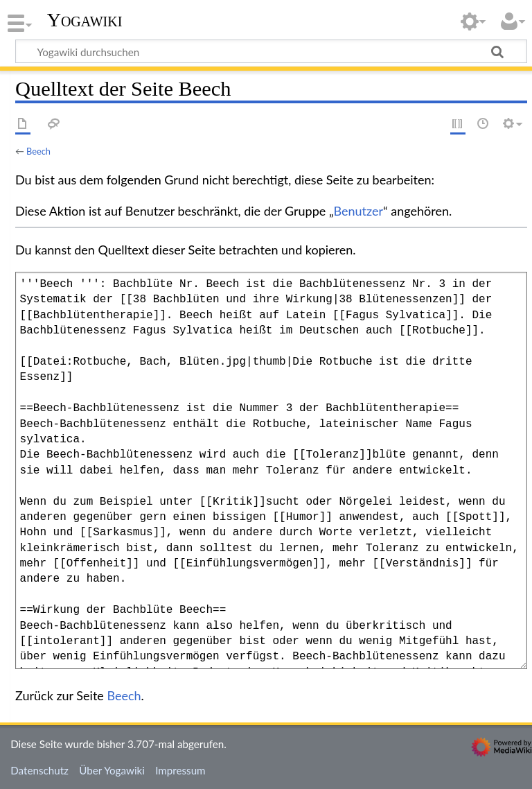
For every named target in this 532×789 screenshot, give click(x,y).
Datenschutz (39, 770)
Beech (38, 151)
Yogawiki (85, 20)
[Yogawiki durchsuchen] (271, 51)
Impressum (180, 770)
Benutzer (359, 211)
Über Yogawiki (112, 770)
